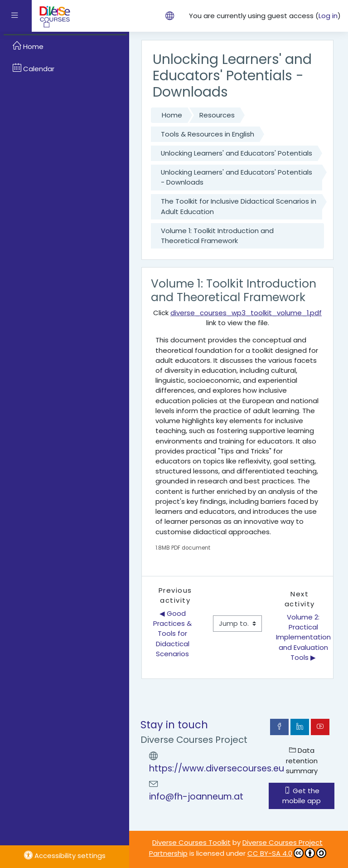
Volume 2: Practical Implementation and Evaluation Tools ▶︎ (304, 637)
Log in (328, 16)
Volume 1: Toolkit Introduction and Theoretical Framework (217, 236)
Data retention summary (302, 760)
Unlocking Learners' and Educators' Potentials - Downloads (237, 177)
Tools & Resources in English (208, 134)
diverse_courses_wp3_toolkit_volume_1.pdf (246, 313)
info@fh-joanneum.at (196, 797)
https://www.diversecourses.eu (217, 768)
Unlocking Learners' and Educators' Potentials (237, 153)
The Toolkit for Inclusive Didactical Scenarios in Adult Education (239, 206)
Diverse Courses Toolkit (191, 842)
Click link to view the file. (237, 318)
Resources (217, 115)
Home (172, 115)
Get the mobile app (302, 796)
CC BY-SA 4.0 (287, 853)
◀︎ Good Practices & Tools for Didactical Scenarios (173, 634)
